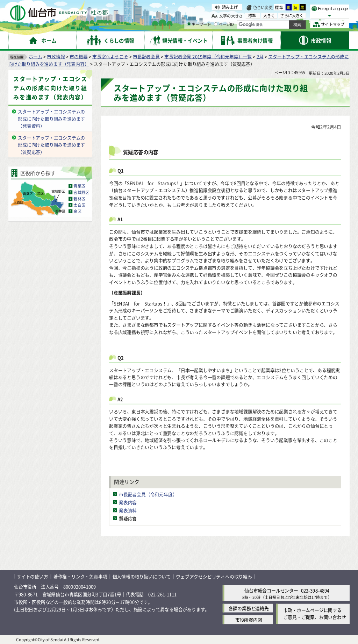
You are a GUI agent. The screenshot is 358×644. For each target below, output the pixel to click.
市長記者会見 (146, 56)
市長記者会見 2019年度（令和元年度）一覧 (208, 56)
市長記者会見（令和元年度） (148, 494)
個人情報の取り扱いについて (142, 576)
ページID (224, 24)
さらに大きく (292, 16)
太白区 (79, 205)
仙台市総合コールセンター (271, 590)
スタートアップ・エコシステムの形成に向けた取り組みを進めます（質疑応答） (51, 144)
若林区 (79, 199)
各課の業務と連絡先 (249, 608)
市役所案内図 (249, 619)
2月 (260, 56)
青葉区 (79, 186)
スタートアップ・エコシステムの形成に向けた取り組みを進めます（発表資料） (51, 119)
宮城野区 (81, 192)
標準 (279, 7)
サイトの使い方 (33, 576)
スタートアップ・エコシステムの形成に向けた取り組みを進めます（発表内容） (50, 88)
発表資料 (128, 510)
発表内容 (128, 502)
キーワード (199, 24)
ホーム (35, 56)
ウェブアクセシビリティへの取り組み (214, 576)
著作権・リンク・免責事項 (80, 576)
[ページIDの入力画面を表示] (216, 24)
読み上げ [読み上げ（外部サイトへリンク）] (230, 7)
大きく (269, 16)
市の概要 (78, 56)
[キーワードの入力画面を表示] (189, 24)
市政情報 (56, 56)
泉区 (77, 211)
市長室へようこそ (110, 56)
